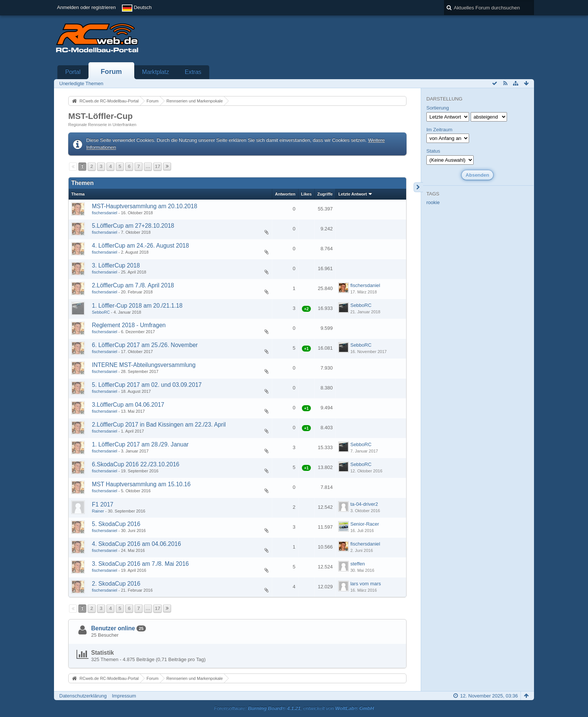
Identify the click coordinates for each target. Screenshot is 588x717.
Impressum (124, 696)
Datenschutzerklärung (83, 696)
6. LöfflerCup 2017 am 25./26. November (145, 345)
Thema (78, 194)
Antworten (285, 194)
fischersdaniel (105, 213)
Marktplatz (156, 72)
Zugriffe (325, 194)
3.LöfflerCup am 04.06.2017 (128, 405)
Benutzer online (113, 628)
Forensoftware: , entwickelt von (294, 708)
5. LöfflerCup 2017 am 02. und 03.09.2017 (147, 385)
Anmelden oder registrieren (86, 7)
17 (157, 166)
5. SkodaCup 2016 (116, 524)
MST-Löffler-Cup (100, 116)
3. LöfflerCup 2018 (116, 265)
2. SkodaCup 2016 (116, 584)
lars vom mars (366, 584)
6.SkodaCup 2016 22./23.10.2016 (136, 464)
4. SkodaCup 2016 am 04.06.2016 (136, 544)
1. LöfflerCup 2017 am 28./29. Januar (140, 444)
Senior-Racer (365, 524)
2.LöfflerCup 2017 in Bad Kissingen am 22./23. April (159, 425)
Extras (193, 72)
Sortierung (438, 108)
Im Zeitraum (439, 130)
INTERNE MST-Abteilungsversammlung (144, 365)
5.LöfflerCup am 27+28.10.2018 (133, 226)
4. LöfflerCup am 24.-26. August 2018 (140, 246)
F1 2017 (103, 504)
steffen (358, 564)
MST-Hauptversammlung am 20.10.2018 (145, 206)
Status (433, 151)
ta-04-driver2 (364, 504)
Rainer (98, 511)
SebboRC (101, 312)
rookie (433, 202)
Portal (73, 72)
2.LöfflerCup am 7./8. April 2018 (133, 285)
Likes (306, 194)
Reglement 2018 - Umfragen (129, 325)
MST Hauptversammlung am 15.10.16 (141, 484)
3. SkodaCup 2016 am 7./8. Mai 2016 (140, 564)
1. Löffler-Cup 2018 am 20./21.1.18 (137, 306)
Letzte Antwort (352, 194)
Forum (111, 72)
